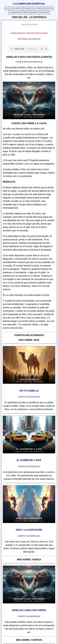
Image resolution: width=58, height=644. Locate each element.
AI (11, 8)
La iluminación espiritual (29, 4)
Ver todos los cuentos (29, 39)
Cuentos (18, 8)
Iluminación (15, 13)
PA (6, 8)
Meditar (27, 13)
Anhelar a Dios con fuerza (29, 610)
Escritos (49, 8)
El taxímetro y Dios (29, 460)
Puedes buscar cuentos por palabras (29, 33)
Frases (28, 8)
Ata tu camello (29, 391)
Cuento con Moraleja (29, 397)
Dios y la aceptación (29, 530)
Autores (38, 8)
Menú (35, 13)
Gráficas (44, 13)
